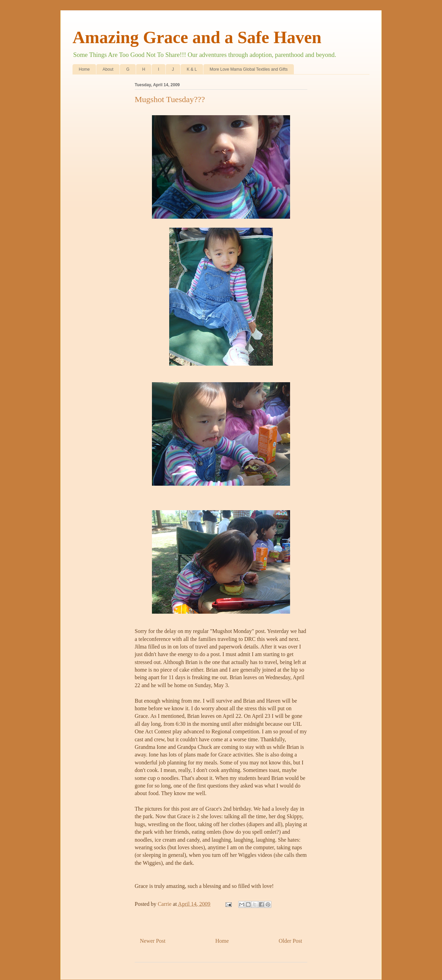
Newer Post (153, 941)
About (108, 69)
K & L (192, 69)
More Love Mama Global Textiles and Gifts (249, 69)
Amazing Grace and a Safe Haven (197, 37)
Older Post (290, 941)
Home (84, 69)
